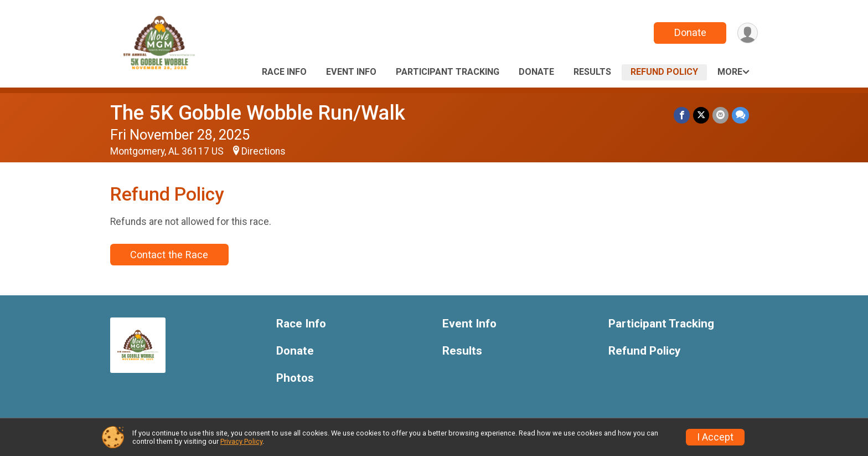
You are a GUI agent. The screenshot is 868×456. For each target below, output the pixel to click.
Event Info (351, 72)
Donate (690, 32)
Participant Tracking (448, 72)
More (730, 72)
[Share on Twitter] (701, 115)
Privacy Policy (241, 441)
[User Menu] (748, 33)
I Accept (715, 437)
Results (592, 72)
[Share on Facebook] (682, 115)
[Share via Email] (720, 115)
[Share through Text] (740, 115)
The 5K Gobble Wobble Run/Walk (258, 113)
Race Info (284, 72)
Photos (295, 378)
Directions (263, 151)
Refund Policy (664, 72)
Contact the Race (169, 255)
